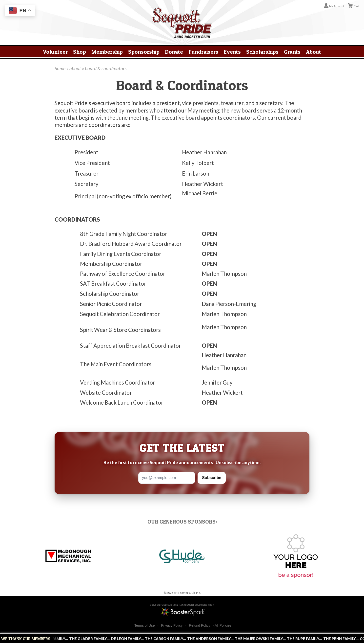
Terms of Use (144, 626)
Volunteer (55, 52)
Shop (80, 52)
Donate (174, 52)
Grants (292, 52)
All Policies (223, 625)
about (75, 68)
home (60, 68)
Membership (107, 52)
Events (232, 52)
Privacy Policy (172, 626)
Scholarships (262, 52)
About (313, 52)
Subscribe (212, 478)
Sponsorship (144, 52)
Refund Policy (200, 626)
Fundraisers (203, 52)
